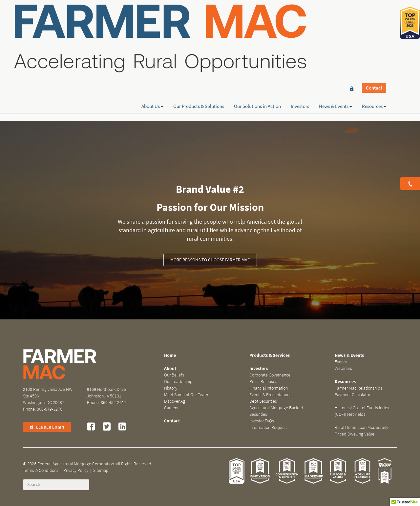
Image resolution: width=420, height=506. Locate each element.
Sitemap (101, 470)
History (171, 388)
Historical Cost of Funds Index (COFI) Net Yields (362, 411)
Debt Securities (263, 401)
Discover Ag (175, 401)
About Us (152, 29)
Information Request (268, 427)
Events (341, 362)
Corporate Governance (270, 375)
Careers (171, 408)
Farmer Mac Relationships (358, 388)
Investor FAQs (262, 421)
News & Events (336, 29)
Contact (374, 17)
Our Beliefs (174, 375)
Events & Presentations (270, 395)
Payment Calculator (352, 395)
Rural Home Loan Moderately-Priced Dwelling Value (362, 431)
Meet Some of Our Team (186, 395)
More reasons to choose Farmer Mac (210, 260)
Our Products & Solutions (199, 29)
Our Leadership (178, 382)
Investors (300, 29)
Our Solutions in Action (257, 29)
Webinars (343, 368)
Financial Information (269, 388)
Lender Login (47, 427)
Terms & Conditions (41, 470)
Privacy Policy (76, 470)
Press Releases (263, 382)
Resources (374, 29)
